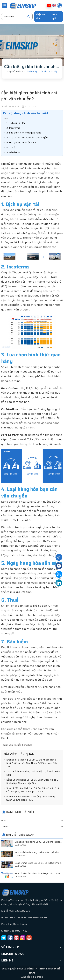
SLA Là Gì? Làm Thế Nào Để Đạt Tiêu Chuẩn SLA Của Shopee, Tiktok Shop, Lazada (32, 790)
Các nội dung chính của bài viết (26, 113)
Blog (4, 821)
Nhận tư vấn (40, 16)
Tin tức (5, 826)
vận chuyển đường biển (27, 214)
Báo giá (55, 16)
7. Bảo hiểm (13, 152)
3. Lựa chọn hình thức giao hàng (24, 133)
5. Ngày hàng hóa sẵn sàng (22, 142)
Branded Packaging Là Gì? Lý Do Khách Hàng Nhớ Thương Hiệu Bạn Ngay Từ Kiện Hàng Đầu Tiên (31, 763)
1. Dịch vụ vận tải (16, 123)
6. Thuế (11, 147)
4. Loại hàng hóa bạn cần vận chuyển (27, 138)
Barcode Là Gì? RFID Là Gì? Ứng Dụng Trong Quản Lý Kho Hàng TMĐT (29, 798)
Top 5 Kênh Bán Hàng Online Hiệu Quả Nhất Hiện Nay (32, 773)
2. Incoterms (13, 128)
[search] (29, 16)
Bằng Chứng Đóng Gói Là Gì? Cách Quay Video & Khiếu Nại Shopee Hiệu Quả (31, 782)
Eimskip (21, 734)
